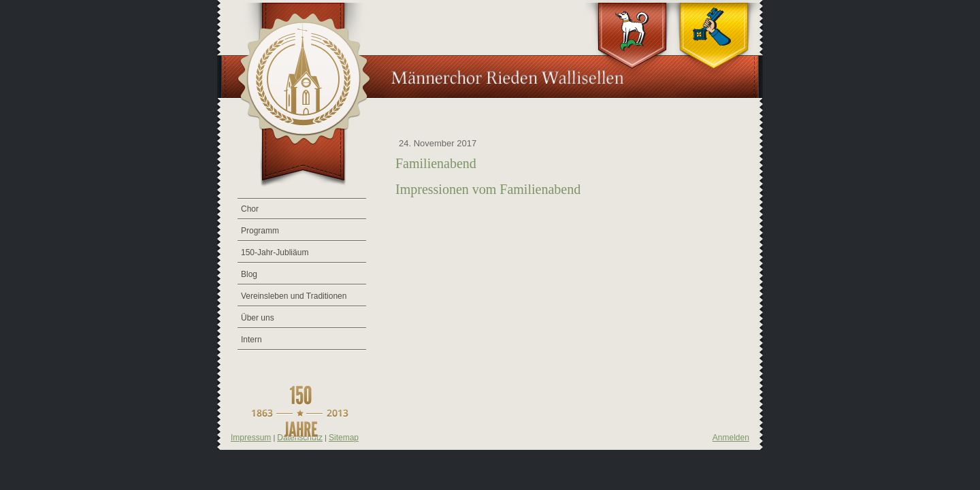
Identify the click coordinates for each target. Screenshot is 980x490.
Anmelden (731, 438)
